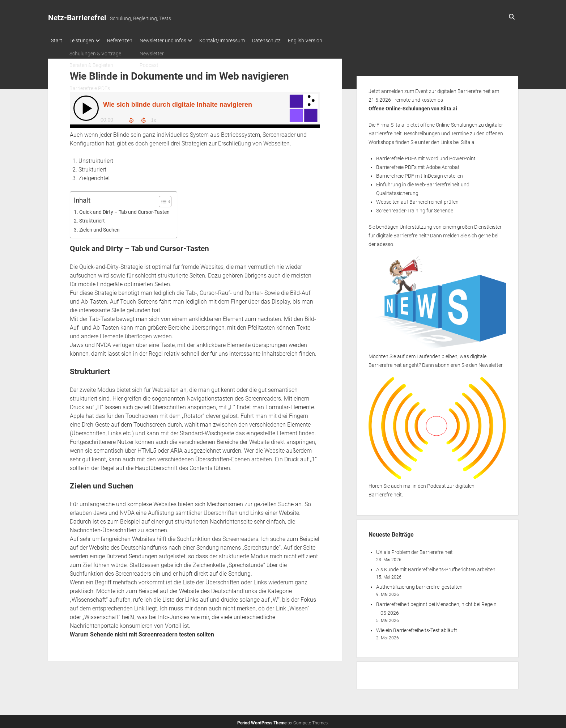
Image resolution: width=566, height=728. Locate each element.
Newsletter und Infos (174, 41)
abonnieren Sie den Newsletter (469, 363)
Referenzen (127, 41)
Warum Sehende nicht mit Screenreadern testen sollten (142, 632)
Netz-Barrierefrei (77, 18)
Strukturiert (92, 219)
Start (57, 41)
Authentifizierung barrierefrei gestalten (419, 585)
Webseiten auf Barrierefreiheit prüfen (417, 200)
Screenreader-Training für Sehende (415, 208)
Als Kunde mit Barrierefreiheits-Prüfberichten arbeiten (436, 567)
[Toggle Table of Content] (161, 199)
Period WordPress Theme (262, 721)
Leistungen (85, 41)
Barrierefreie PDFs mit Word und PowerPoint (426, 156)
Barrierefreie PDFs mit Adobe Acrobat (418, 165)
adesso (385, 242)
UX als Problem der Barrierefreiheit (414, 550)
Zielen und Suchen (99, 228)
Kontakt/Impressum (237, 41)
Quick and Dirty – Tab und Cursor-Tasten (124, 210)
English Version (327, 41)
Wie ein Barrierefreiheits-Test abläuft (417, 628)
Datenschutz (284, 41)
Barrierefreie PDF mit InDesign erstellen (420, 174)
